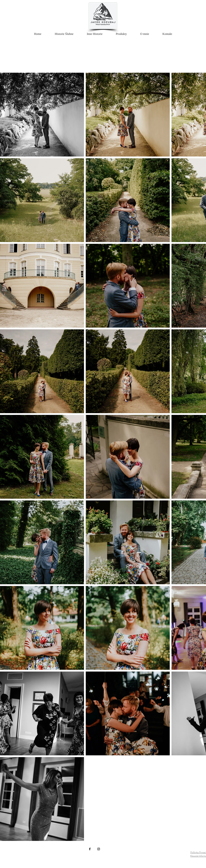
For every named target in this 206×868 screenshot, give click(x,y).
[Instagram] (99, 849)
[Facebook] (90, 849)
